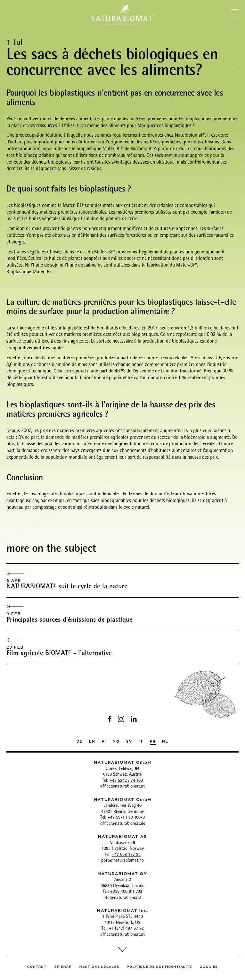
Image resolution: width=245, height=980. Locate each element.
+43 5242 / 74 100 (126, 781)
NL (165, 741)
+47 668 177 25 (126, 855)
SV (129, 741)
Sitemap (63, 966)
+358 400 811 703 (126, 892)
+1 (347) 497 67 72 (126, 929)
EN (92, 741)
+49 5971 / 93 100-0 (126, 818)
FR (153, 741)
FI (104, 741)
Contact (37, 966)
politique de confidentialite (159, 966)
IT (141, 741)
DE (80, 741)
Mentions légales (99, 966)
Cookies (209, 966)
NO (116, 741)
